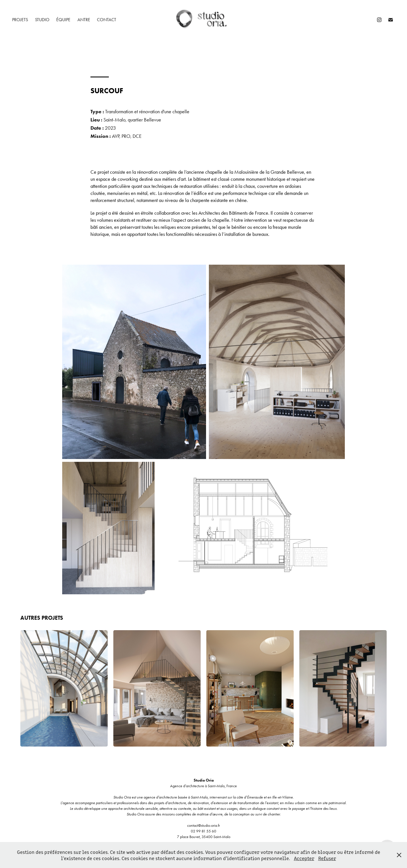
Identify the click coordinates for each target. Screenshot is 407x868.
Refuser (327, 858)
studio (42, 20)
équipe (63, 20)
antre (84, 20)
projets (20, 20)
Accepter (304, 858)
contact (107, 20)
